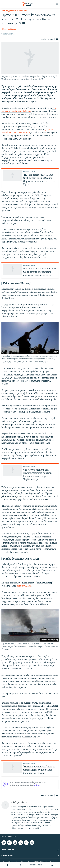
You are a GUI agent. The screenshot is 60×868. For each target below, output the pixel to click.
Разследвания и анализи (14, 11)
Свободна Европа (9, 29)
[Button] (47, 39)
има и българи (24, 586)
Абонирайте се (36, 865)
